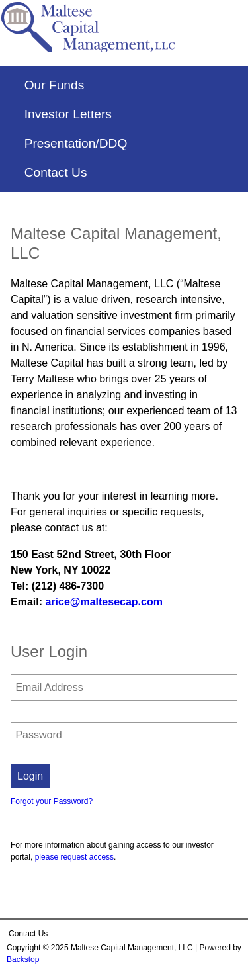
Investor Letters (68, 114)
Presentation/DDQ (76, 143)
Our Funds (55, 86)
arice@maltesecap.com (103, 602)
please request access (74, 857)
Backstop (23, 959)
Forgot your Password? (52, 801)
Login (30, 776)
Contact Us (56, 172)
